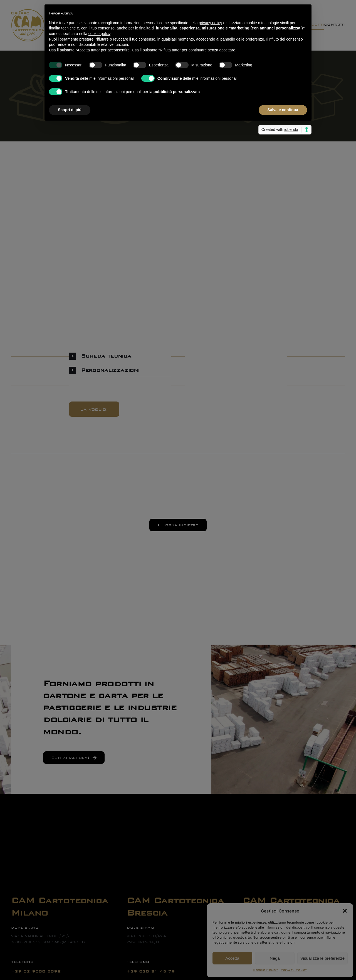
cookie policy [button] (99, 34)
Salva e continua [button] (283, 110)
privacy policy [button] (211, 23)
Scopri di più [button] (70, 110)
